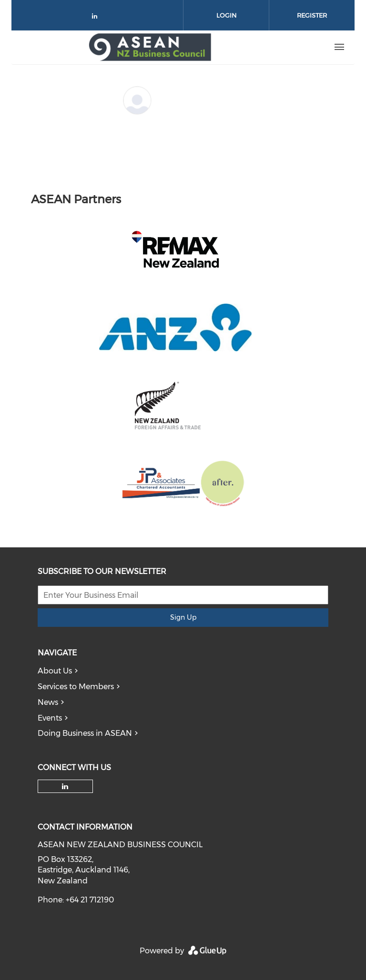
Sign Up (183, 617)
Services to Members (76, 687)
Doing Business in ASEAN (85, 733)
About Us (55, 671)
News (48, 702)
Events (50, 718)
